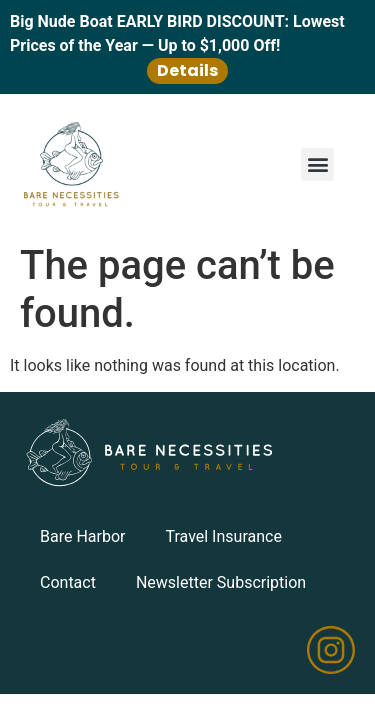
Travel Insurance (223, 536)
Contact (68, 582)
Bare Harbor (82, 536)
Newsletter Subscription (221, 582)
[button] (317, 164)
